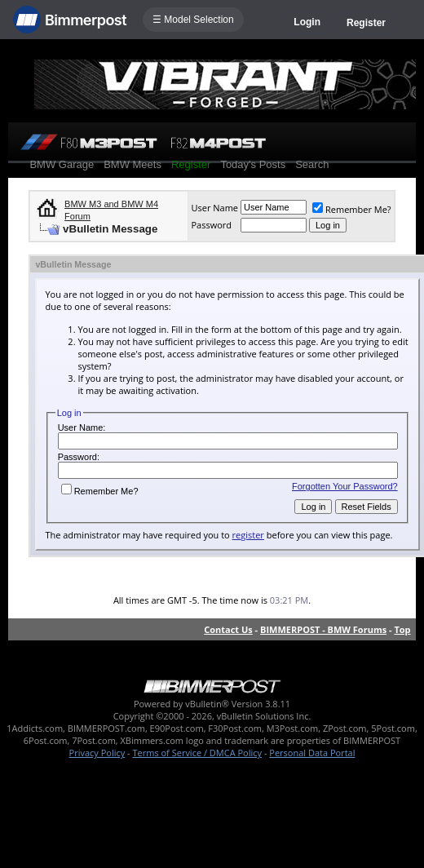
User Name (214, 208)
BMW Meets (132, 164)
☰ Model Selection (193, 20)
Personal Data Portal (312, 753)
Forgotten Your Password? (345, 486)
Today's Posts (253, 164)
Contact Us (228, 629)
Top (402, 629)
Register (366, 23)
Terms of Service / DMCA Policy (197, 753)
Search (312, 164)
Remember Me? (352, 209)
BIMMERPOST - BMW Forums (323, 629)
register (248, 535)
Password (211, 225)
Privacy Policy (97, 753)
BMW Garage (62, 164)
